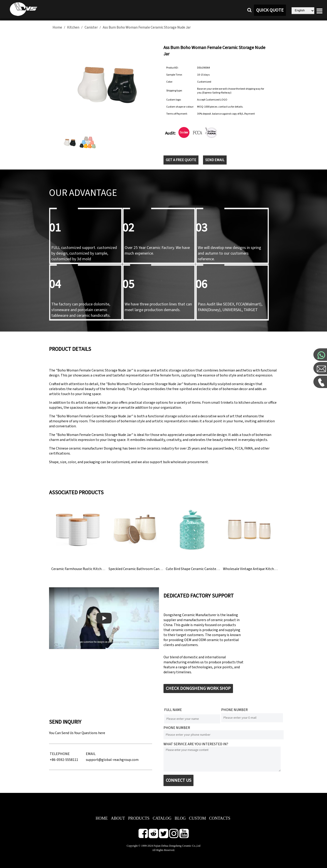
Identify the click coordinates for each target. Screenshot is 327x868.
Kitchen (73, 27)
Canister (91, 27)
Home (57, 27)
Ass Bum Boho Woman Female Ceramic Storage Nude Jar (147, 27)
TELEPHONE (60, 754)
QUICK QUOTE (270, 10)
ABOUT (118, 818)
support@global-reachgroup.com (112, 760)
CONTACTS (220, 818)
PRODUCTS (139, 818)
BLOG (180, 818)
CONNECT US (178, 780)
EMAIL (91, 754)
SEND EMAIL (215, 160)
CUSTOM (197, 818)
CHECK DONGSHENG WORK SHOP (198, 688)
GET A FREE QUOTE (181, 160)
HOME (102, 818)
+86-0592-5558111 (64, 760)
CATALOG (162, 818)
